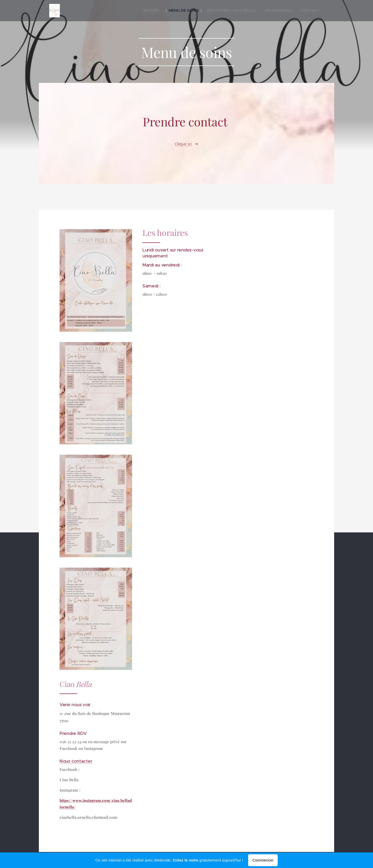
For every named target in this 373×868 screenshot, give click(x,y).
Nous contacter (76, 761)
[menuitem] (171, 11)
